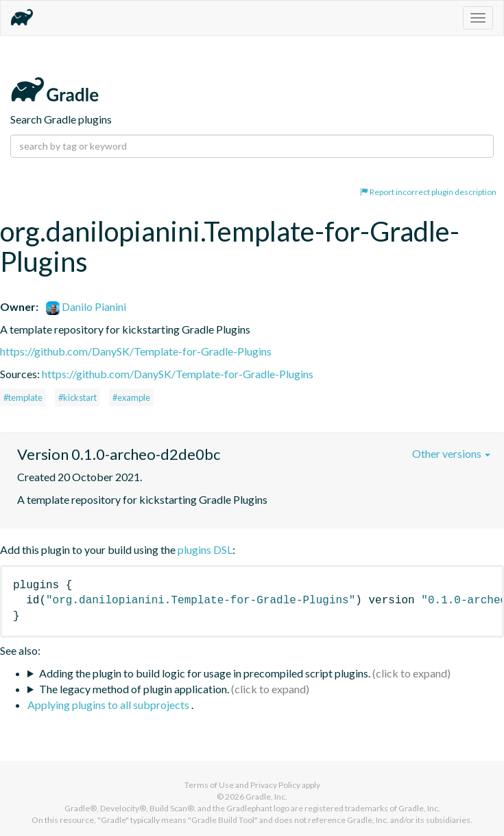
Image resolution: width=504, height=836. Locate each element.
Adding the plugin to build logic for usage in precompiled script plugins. (205, 673)
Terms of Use (209, 785)
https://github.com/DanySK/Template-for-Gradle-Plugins (136, 351)
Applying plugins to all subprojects (109, 705)
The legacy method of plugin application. (134, 689)
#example (131, 397)
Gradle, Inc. (266, 797)
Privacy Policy (275, 785)
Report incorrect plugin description (428, 192)
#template (23, 397)
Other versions (451, 453)
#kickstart (77, 397)
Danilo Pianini (86, 306)
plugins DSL (205, 549)
